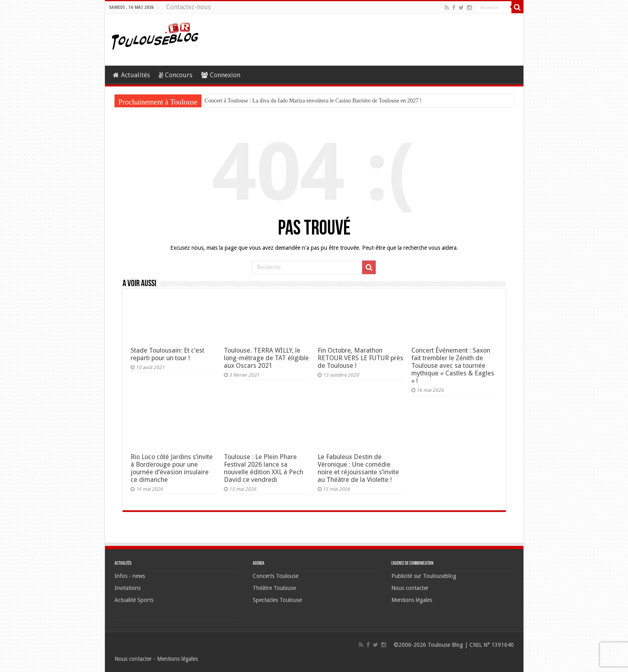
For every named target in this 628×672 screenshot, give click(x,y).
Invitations (128, 588)
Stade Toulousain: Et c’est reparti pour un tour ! (167, 354)
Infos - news (130, 576)
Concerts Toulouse (276, 576)
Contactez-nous (188, 7)
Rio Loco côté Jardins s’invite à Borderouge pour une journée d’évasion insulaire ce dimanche (172, 468)
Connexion (221, 75)
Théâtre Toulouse (274, 588)
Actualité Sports (134, 600)
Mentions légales (412, 600)
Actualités (131, 75)
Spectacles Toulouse (277, 600)
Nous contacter (410, 588)
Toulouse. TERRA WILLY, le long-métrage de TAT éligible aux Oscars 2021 (266, 358)
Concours (175, 75)
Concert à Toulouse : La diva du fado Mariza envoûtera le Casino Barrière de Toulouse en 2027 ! (313, 101)
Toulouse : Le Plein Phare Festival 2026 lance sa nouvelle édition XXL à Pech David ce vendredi (264, 468)
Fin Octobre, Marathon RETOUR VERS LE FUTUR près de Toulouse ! (360, 358)
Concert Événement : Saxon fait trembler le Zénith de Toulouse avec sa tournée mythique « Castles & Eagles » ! (453, 366)
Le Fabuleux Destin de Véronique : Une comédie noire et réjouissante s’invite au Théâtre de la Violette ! (358, 468)
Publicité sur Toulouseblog (424, 576)
